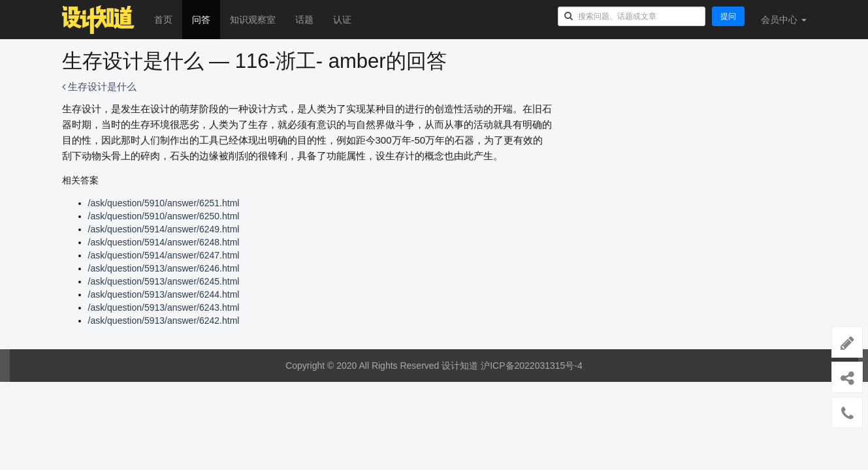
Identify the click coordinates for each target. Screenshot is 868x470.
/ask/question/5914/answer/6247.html (164, 255)
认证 (342, 20)
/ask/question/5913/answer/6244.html (164, 294)
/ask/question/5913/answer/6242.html (164, 321)
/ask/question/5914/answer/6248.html (164, 242)
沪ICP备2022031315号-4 (532, 366)
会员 (784, 20)
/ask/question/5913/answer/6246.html (164, 268)
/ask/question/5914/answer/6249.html (164, 229)
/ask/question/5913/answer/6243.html (164, 307)
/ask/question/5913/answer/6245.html (164, 281)
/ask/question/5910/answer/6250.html (164, 216)
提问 (728, 16)
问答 (201, 20)
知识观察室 (253, 20)
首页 (163, 20)
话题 (304, 20)
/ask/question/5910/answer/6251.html (164, 203)
